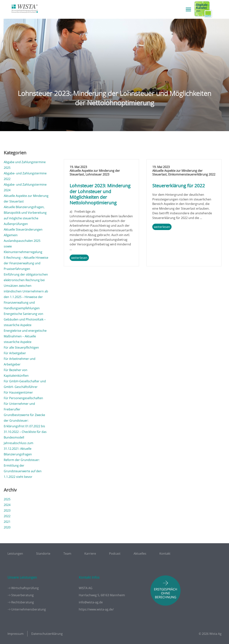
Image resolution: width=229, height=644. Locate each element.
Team (67, 554)
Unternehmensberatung (29, 609)
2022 (7, 516)
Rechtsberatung (23, 602)
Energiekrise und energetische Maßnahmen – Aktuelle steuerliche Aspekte (25, 336)
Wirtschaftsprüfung (25, 588)
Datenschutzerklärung (47, 634)
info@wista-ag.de (91, 602)
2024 (7, 505)
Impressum (16, 634)
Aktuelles (140, 554)
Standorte (43, 554)
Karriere (90, 554)
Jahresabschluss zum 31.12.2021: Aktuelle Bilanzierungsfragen (19, 449)
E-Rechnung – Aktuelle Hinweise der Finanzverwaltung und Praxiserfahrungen (26, 263)
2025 (7, 499)
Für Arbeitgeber (15, 353)
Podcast (115, 554)
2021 (7, 522)
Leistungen (15, 554)
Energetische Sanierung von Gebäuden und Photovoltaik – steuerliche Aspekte (25, 319)
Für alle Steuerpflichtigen (21, 347)
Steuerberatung (22, 595)
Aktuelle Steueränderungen (23, 229)
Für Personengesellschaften (23, 398)
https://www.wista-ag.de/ (96, 609)
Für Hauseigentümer (18, 392)
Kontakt (165, 554)
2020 (7, 527)
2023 (7, 510)
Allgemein (11, 235)
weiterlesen (79, 258)
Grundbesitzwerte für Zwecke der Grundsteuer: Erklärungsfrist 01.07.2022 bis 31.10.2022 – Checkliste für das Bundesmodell (25, 426)
